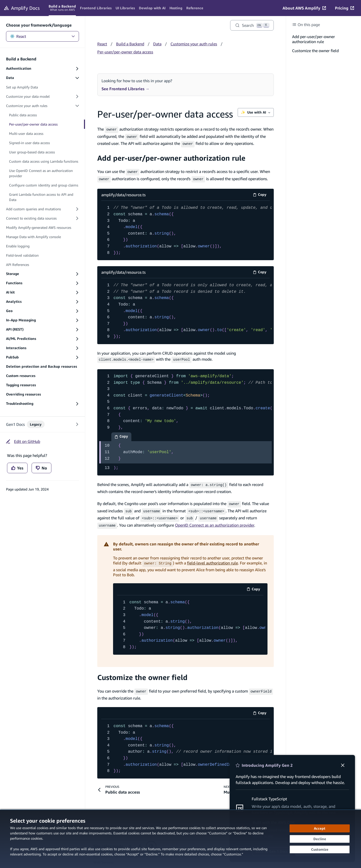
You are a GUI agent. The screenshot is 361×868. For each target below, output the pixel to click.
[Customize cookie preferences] (320, 849)
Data (157, 44)
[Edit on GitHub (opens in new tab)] (23, 441)
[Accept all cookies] (320, 828)
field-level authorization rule (212, 558)
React (42, 36)
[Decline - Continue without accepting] (320, 839)
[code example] (186, 419)
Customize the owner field (142, 672)
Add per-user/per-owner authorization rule (171, 156)
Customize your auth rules (194, 44)
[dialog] (180, 839)
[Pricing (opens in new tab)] (344, 8)
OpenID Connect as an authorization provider (215, 520)
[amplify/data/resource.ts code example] (186, 228)
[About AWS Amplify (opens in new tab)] (304, 8)
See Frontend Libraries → (125, 89)
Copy (261, 193)
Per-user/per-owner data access (125, 52)
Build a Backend (130, 44)
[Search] (252, 25)
